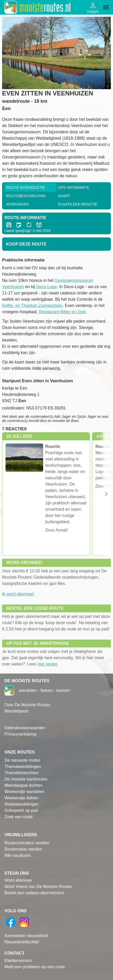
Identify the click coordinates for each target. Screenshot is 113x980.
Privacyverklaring (20, 734)
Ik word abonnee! (18, 594)
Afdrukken (17, 204)
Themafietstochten (22, 773)
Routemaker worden (23, 849)
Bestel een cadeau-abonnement (34, 893)
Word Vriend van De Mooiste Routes (38, 887)
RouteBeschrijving (26, 196)
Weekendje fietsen (22, 798)
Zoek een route (19, 817)
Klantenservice (18, 961)
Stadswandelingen (22, 804)
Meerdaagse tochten (24, 785)
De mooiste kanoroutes (26, 779)
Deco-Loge (47, 287)
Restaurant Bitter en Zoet (62, 312)
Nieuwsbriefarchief (22, 942)
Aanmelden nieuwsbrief (26, 936)
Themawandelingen (23, 767)
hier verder (47, 664)
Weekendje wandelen (24, 792)
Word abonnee (18, 880)
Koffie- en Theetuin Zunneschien (32, 306)
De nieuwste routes (22, 760)
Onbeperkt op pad (21, 810)
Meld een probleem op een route (35, 967)
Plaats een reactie (78, 204)
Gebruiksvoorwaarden (25, 728)
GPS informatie (74, 187)
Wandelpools (16, 711)
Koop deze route (26, 244)
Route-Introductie (26, 187)
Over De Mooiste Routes (27, 705)
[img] (106, 7)
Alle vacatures (18, 855)
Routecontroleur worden (27, 843)
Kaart (64, 196)
